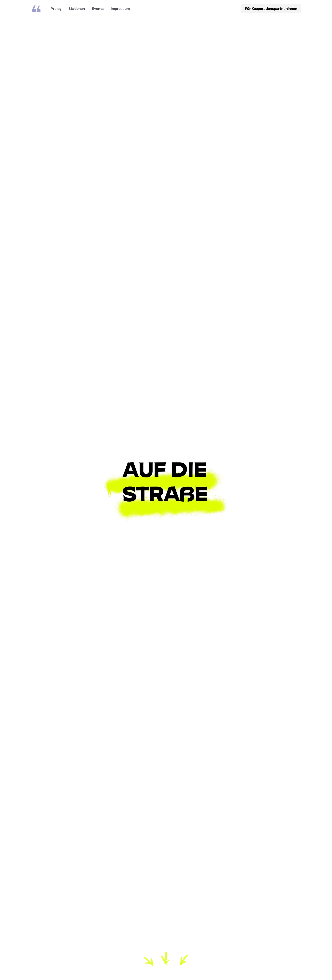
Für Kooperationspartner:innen (271, 9)
